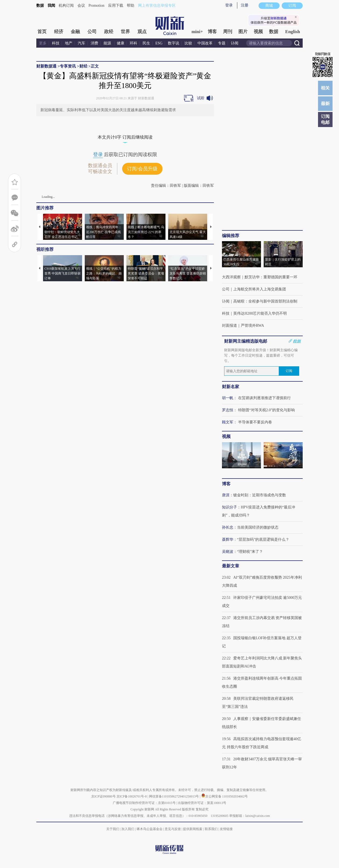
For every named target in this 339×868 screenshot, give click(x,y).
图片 (243, 32)
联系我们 (211, 829)
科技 (56, 43)
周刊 (228, 32)
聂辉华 (228, 540)
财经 (83, 66)
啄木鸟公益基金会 (150, 829)
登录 (229, 5)
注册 (245, 5)
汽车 (82, 43)
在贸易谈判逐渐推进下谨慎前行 (264, 398)
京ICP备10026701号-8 (132, 796)
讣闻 (235, 43)
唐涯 (226, 495)
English (293, 32)
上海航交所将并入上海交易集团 (260, 289)
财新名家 (231, 387)
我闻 (51, 6)
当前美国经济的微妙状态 (258, 527)
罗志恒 (228, 410)
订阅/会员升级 (142, 169)
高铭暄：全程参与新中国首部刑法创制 (265, 301)
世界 (125, 32)
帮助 (130, 6)
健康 (121, 43)
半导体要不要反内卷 (255, 422)
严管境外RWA (252, 326)
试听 (201, 98)
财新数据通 (46, 66)
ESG (159, 43)
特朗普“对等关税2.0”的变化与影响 (267, 410)
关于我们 (113, 829)
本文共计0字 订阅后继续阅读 (125, 137)
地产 (69, 43)
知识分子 (229, 507)
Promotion (96, 6)
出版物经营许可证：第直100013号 (202, 803)
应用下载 (116, 6)
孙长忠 (228, 527)
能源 (108, 43)
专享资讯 (68, 66)
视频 (258, 32)
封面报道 (229, 326)
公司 (92, 32)
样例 (297, 341)
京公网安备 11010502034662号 (225, 796)
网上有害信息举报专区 (157, 6)
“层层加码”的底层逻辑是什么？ (263, 540)
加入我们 (128, 829)
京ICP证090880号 (103, 796)
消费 (94, 43)
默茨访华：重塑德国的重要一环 (271, 277)
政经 (109, 32)
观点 (142, 32)
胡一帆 (228, 398)
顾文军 (228, 422)
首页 (42, 32)
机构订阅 (66, 6)
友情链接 (226, 829)
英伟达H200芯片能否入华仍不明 (260, 313)
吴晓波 (228, 552)
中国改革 (205, 43)
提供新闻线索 (193, 829)
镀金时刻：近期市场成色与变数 (260, 495)
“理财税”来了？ (250, 552)
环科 (133, 43)
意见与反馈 (173, 829)
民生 (146, 43)
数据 (40, 6)
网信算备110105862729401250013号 (174, 796)
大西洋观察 (231, 277)
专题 (222, 43)
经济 (59, 32)
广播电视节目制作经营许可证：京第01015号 (144, 803)
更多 (43, 43)
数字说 (174, 43)
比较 (188, 43)
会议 (81, 6)
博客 (212, 32)
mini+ (197, 32)
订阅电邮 (325, 119)
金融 (75, 32)
